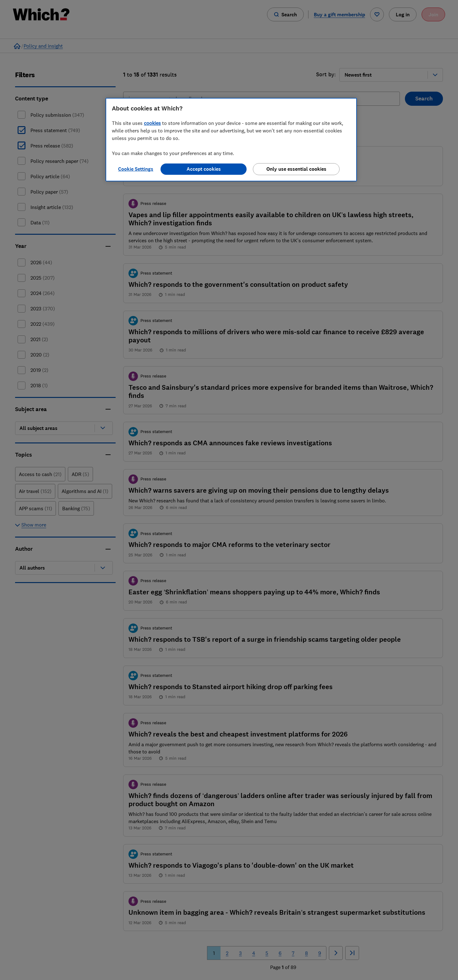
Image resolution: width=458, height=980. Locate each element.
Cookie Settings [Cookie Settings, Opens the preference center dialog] (136, 169)
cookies (152, 123)
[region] (231, 140)
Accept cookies (204, 169)
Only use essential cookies (296, 169)
